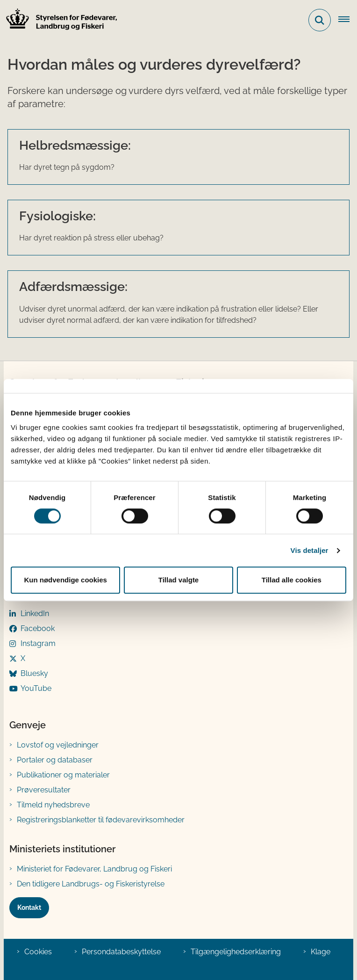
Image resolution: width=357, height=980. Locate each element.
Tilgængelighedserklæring (236, 952)
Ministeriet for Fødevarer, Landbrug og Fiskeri (94, 869)
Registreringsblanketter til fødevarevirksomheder (101, 820)
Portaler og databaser (55, 760)
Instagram (38, 643)
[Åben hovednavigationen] (348, 20)
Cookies (38, 952)
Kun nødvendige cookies (65, 580)
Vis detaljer (310, 550)
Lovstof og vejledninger (58, 745)
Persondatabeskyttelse (121, 952)
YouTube (36, 688)
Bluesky (34, 673)
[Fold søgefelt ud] (320, 20)
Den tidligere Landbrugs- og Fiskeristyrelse (91, 884)
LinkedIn (35, 613)
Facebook (38, 628)
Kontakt (29, 907)
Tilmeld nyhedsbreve (53, 805)
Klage (321, 952)
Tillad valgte (178, 580)
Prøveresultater (44, 790)
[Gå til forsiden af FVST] (59, 20)
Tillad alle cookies (292, 580)
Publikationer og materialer (63, 775)
